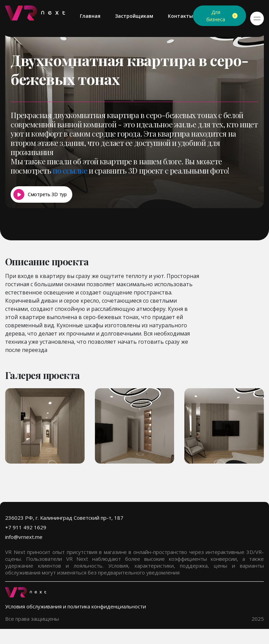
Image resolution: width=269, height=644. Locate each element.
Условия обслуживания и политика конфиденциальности (76, 606)
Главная (90, 16)
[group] (45, 426)
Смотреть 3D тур (47, 194)
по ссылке (70, 171)
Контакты (180, 16)
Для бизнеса (216, 16)
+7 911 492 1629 (26, 527)
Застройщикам (134, 16)
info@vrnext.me (24, 537)
